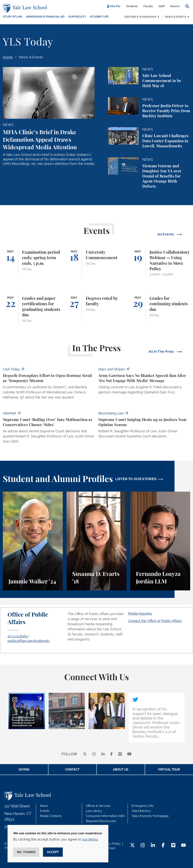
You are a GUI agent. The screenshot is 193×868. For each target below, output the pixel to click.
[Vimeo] (120, 754)
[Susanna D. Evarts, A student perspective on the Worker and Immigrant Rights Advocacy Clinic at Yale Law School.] (96, 541)
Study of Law (13, 17)
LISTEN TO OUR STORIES (136, 479)
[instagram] (94, 754)
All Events (166, 234)
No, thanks (26, 852)
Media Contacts (51, 816)
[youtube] (129, 754)
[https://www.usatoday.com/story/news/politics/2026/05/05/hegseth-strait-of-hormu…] (49, 384)
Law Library (94, 811)
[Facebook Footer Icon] (163, 846)
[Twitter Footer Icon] (132, 846)
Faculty (148, 6)
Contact (72, 769)
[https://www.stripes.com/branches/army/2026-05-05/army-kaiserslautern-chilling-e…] (144, 382)
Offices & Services (98, 806)
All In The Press (162, 351)
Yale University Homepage (150, 816)
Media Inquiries (140, 613)
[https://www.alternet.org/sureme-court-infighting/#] (49, 428)
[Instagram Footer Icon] (143, 846)
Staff (162, 6)
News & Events (176, 17)
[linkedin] (103, 754)
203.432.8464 (18, 636)
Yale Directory (141, 811)
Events (45, 811)
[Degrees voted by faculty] (96, 309)
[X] (85, 754)
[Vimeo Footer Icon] (173, 846)
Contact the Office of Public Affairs (155, 621)
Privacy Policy (111, 844)
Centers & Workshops (140, 17)
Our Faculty (77, 17)
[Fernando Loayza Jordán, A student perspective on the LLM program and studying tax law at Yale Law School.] (160, 541)
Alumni (175, 6)
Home (8, 57)
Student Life (99, 17)
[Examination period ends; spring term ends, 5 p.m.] (33, 263)
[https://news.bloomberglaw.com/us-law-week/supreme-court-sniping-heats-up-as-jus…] (144, 426)
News (44, 806)
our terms (90, 839)
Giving (24, 769)
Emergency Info (143, 806)
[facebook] (111, 754)
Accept (53, 852)
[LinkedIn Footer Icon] (153, 846)
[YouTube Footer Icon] (183, 846)
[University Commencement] (96, 263)
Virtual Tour (169, 769)
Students (132, 6)
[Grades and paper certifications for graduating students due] (33, 309)
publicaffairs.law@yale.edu (29, 641)
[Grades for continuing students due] (160, 309)
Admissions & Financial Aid (45, 17)
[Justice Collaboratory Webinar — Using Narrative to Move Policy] (160, 263)
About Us (121, 769)
